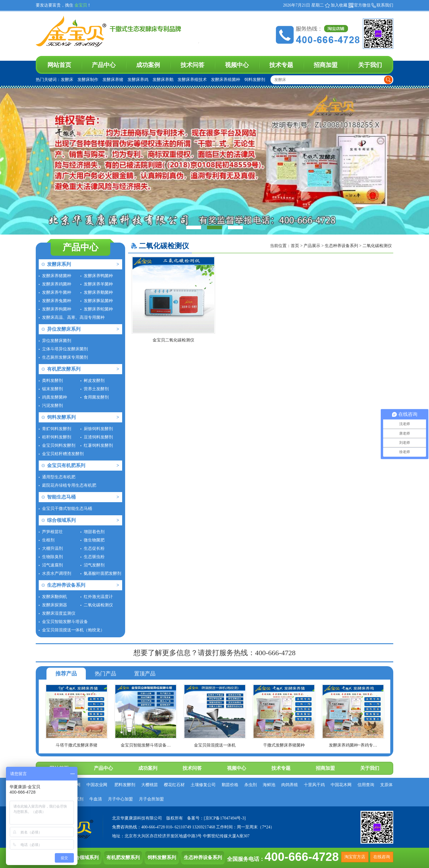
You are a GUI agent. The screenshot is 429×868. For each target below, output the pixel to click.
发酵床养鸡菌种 (57, 284)
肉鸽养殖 (290, 785)
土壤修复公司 (203, 785)
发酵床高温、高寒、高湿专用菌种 (73, 317)
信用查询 (366, 785)
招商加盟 (326, 65)
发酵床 (67, 80)
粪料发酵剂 (52, 381)
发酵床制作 (88, 80)
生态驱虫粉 (94, 557)
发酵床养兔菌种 (57, 301)
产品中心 (104, 65)
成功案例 (148, 65)
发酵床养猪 (113, 80)
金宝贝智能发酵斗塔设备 (65, 622)
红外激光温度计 (98, 597)
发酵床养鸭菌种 (98, 276)
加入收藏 (339, 5)
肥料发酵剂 (125, 785)
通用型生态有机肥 (59, 477)
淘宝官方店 (355, 857)
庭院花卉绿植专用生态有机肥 (69, 485)
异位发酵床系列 (64, 329)
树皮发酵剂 (94, 381)
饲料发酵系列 (61, 417)
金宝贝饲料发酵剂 (59, 445)
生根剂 (48, 540)
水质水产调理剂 (57, 573)
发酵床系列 (59, 264)
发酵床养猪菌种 (57, 276)
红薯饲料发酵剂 (98, 445)
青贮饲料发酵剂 (57, 429)
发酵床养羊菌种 (98, 284)
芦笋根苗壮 (52, 532)
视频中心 (237, 65)
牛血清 (96, 799)
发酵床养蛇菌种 (98, 309)
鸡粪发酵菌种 (55, 397)
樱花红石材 (174, 785)
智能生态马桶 (61, 497)
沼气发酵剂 (94, 565)
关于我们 (370, 65)
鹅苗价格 (230, 785)
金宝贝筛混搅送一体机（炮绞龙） (73, 630)
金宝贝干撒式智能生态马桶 (67, 509)
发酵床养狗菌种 (57, 309)
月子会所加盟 (151, 799)
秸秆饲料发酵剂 (57, 437)
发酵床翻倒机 (55, 597)
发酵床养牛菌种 (57, 292)
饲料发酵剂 (255, 80)
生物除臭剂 (52, 557)
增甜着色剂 (94, 532)
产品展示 (313, 246)
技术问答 (192, 65)
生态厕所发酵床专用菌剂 (65, 357)
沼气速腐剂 (52, 565)
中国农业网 (97, 785)
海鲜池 (269, 785)
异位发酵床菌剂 (57, 341)
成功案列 (148, 768)
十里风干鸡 (314, 785)
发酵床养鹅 (163, 80)
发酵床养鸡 (138, 80)
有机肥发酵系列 (64, 369)
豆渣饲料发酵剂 (98, 437)
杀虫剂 (251, 785)
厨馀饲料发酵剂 (98, 429)
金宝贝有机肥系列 (66, 465)
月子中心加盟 (120, 799)
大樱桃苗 (150, 785)
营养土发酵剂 (96, 389)
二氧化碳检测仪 (98, 605)
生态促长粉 (94, 548)
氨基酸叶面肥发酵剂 (102, 573)
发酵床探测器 (55, 605)
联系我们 (385, 5)
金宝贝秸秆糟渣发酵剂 (63, 454)
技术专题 (281, 65)
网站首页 (59, 65)
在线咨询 (382, 857)
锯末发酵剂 (52, 389)
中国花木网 (341, 785)
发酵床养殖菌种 (226, 80)
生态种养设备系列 (66, 585)
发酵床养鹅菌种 (98, 292)
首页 (295, 246)
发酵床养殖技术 (192, 80)
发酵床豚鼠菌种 (98, 301)
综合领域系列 (61, 520)
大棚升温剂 (52, 548)
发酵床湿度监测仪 (59, 613)
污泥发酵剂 (52, 406)
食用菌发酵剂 (96, 397)
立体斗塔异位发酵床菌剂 (65, 349)
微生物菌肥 (94, 540)
